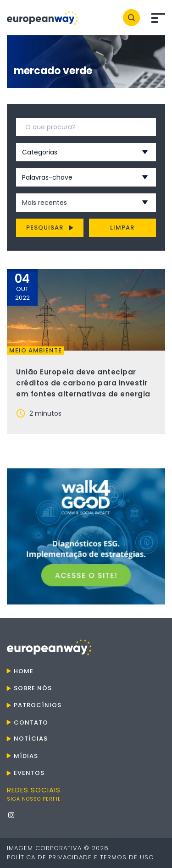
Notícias (31, 739)
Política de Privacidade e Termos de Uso (80, 857)
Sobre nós (33, 688)
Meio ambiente (36, 351)
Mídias (26, 756)
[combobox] (74, 152)
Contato (31, 722)
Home (24, 671)
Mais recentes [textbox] (44, 203)
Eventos (29, 773)
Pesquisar (50, 228)
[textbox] (74, 152)
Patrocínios (38, 705)
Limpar (122, 228)
